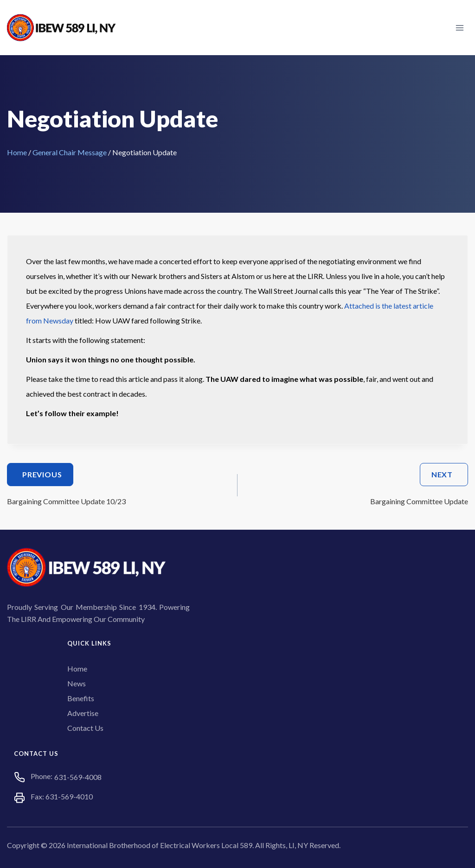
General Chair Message (70, 152)
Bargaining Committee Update (356, 484)
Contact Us (85, 728)
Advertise (83, 713)
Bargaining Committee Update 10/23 (119, 484)
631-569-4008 (78, 777)
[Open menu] (459, 28)
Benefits (81, 698)
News (77, 683)
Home (17, 152)
